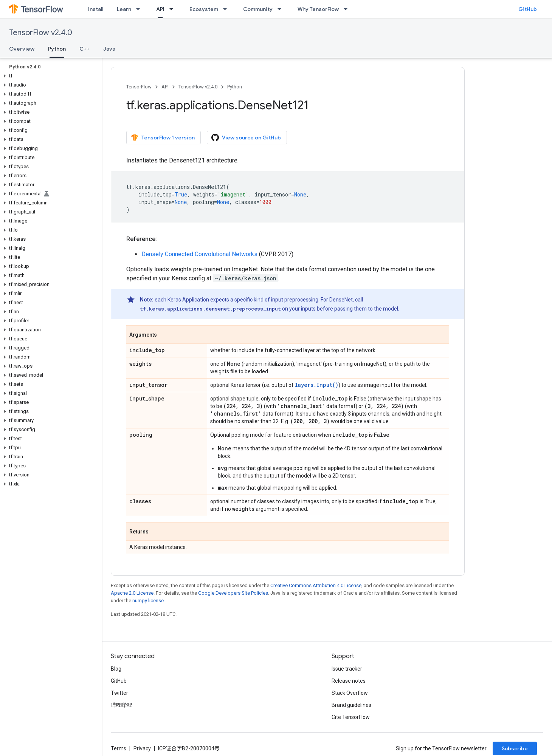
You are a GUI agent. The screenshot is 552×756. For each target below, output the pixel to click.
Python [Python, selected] (57, 49)
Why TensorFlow (318, 9)
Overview (22, 49)
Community (258, 9)
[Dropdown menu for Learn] (140, 9)
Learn (124, 9)
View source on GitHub (246, 138)
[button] (49, 76)
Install (96, 9)
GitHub (528, 9)
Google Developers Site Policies (233, 593)
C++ (85, 49)
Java (109, 49)
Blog (116, 669)
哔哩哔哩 (121, 705)
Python (235, 87)
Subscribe (515, 748)
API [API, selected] (160, 9)
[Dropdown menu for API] (174, 9)
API (165, 87)
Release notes (349, 681)
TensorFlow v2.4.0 (41, 33)
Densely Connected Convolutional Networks (199, 254)
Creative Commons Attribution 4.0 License (316, 585)
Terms (119, 748)
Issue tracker (347, 669)
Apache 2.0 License (132, 593)
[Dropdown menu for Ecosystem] (227, 9)
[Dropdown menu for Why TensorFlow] (348, 9)
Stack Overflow (350, 693)
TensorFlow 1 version (163, 138)
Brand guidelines (351, 705)
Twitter (119, 693)
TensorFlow (139, 87)
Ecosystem (204, 9)
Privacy (142, 748)
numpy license (148, 601)
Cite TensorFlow (351, 717)
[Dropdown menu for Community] (282, 9)
